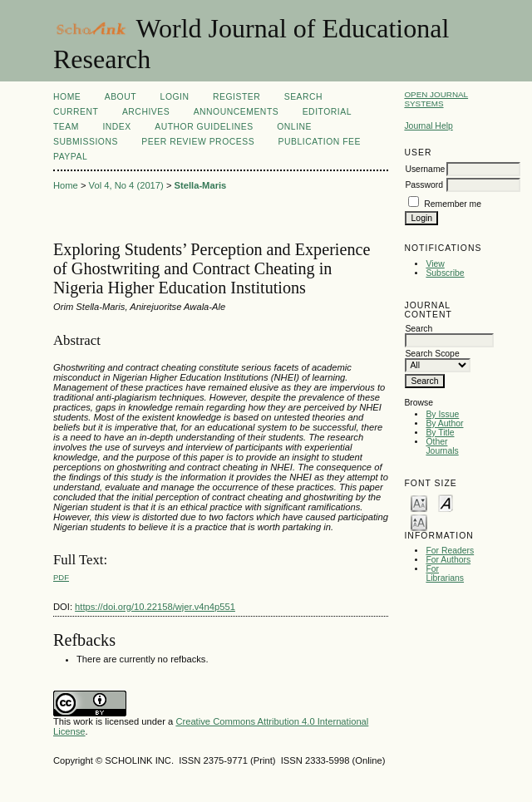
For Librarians (445, 573)
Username (425, 169)
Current (76, 112)
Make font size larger (419, 522)
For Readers (450, 551)
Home (67, 97)
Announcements (236, 112)
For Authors (448, 560)
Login (175, 97)
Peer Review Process (198, 142)
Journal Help (428, 126)
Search (303, 97)
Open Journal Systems (436, 99)
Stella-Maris (201, 185)
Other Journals (442, 446)
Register (236, 97)
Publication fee (320, 142)
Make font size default (446, 502)
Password (424, 185)
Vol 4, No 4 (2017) (126, 185)
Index (116, 127)
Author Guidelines (204, 127)
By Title (440, 433)
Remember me (453, 204)
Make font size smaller (419, 502)
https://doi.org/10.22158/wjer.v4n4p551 (155, 607)
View (435, 264)
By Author (444, 423)
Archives (146, 112)
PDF (61, 577)
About (121, 97)
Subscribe (445, 273)
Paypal (70, 157)
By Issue (442, 414)
